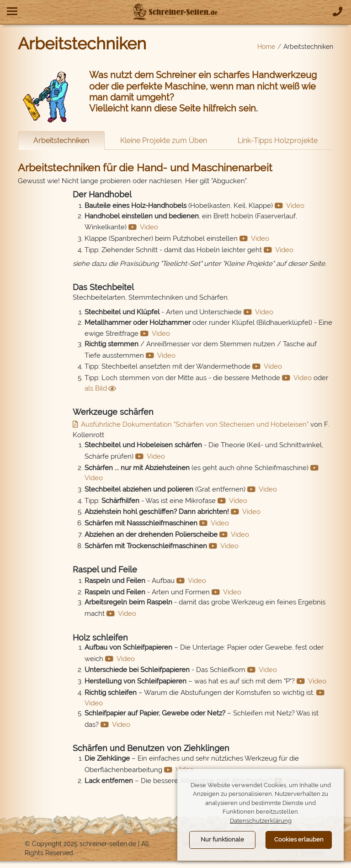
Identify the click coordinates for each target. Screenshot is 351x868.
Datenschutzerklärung (261, 821)
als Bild (96, 388)
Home (266, 47)
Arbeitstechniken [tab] (61, 140)
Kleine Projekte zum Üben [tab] (164, 140)
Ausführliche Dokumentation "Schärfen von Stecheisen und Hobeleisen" (195, 424)
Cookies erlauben (299, 839)
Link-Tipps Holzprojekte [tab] (278, 140)
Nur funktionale (222, 839)
